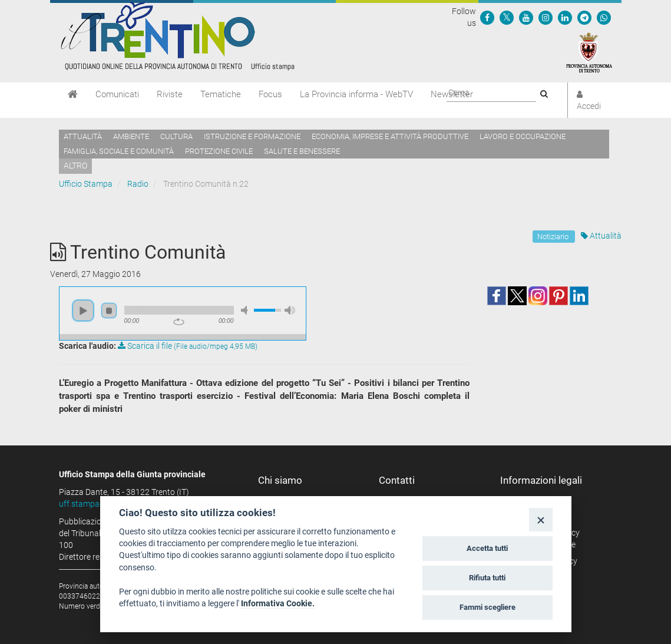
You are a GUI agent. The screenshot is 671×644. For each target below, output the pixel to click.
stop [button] (109, 311)
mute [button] (246, 310)
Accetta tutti (487, 548)
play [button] (83, 311)
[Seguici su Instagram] (546, 17)
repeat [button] (179, 322)
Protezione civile (219, 151)
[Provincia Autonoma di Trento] (589, 52)
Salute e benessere (302, 151)
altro (75, 166)
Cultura (176, 136)
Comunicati (117, 94)
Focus (270, 94)
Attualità (83, 136)
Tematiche (221, 94)
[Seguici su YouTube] (526, 17)
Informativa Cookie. (278, 603)
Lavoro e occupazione (523, 136)
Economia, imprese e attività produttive (390, 136)
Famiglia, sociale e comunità (119, 151)
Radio (138, 184)
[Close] (541, 519)
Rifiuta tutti (487, 578)
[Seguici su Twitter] (507, 17)
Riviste (170, 94)
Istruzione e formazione (252, 136)
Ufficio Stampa (86, 184)
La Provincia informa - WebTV (356, 94)
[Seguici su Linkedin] (565, 17)
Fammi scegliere (487, 607)
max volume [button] (290, 310)
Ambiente (131, 136)
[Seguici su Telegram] (584, 17)
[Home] (73, 94)
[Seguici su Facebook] (487, 17)
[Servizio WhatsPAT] (604, 17)
